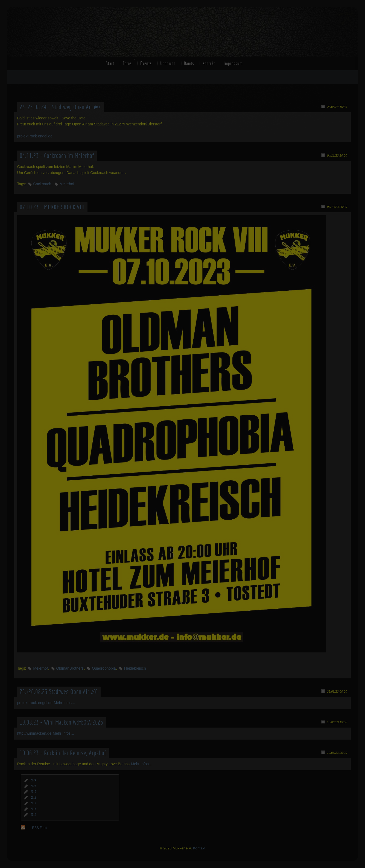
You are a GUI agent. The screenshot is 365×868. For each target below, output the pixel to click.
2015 (33, 809)
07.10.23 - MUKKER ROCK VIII (52, 207)
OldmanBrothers (70, 668)
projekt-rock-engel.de (35, 136)
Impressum (233, 63)
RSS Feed (40, 828)
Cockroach (42, 184)
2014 (33, 815)
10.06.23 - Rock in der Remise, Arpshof (63, 753)
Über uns (168, 63)
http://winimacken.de (34, 733)
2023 (33, 786)
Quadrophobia (104, 668)
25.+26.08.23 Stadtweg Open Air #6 (59, 692)
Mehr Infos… (65, 703)
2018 (33, 798)
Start (110, 63)
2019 (33, 792)
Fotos (127, 63)
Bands (189, 63)
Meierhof (67, 184)
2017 (33, 803)
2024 (33, 780)
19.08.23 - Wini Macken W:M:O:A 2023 (62, 722)
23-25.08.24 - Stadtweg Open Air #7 (60, 107)
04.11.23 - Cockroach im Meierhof (57, 156)
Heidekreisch (135, 668)
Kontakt (209, 63)
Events (146, 63)
